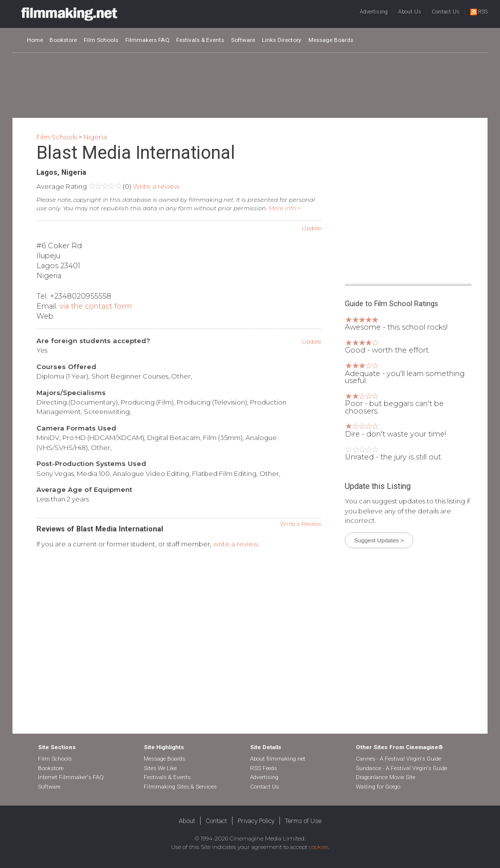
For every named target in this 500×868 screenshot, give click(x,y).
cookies (319, 847)
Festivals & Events (200, 40)
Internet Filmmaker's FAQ (71, 777)
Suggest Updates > (379, 540)
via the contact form (96, 306)
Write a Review (301, 524)
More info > (285, 208)
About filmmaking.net (278, 759)
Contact (216, 821)
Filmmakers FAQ (147, 40)
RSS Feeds (263, 768)
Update (312, 228)
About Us (410, 12)
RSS (479, 12)
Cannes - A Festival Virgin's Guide (398, 759)
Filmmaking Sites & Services (180, 787)
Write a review (156, 186)
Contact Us (446, 12)
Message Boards (331, 40)
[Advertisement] (250, 85)
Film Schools (101, 40)
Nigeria (95, 137)
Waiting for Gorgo (378, 787)
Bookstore (63, 40)
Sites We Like (160, 768)
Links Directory (282, 40)
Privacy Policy (256, 821)
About (187, 821)
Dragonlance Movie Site (385, 777)
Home (35, 40)
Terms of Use (303, 821)
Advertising (374, 12)
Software (243, 40)
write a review (236, 544)
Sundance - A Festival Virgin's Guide (401, 768)
